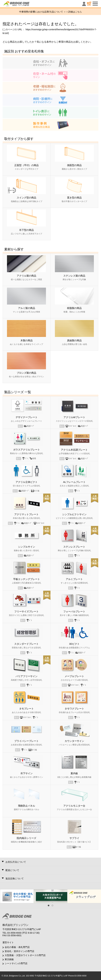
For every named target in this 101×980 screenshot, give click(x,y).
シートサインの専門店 (16, 963)
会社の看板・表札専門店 (17, 947)
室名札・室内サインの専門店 (19, 951)
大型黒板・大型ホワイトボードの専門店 (25, 955)
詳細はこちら (75, 12)
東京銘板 (9, 959)
